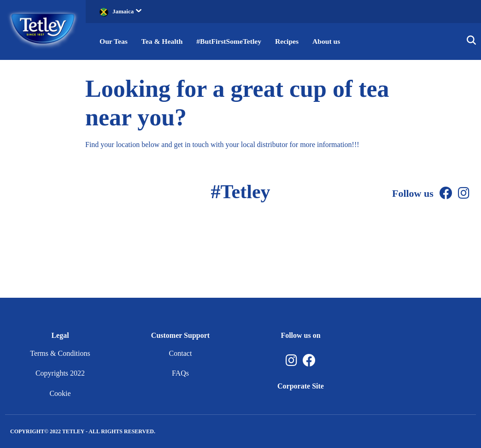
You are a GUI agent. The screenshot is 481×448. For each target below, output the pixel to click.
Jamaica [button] (127, 11)
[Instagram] (464, 193)
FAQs (180, 373)
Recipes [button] (291, 41)
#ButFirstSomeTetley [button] (231, 41)
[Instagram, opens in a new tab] (291, 361)
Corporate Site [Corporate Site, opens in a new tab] (301, 386)
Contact (181, 353)
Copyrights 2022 (60, 373)
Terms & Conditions (60, 353)
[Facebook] (446, 193)
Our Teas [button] (114, 41)
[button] (471, 41)
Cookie (60, 393)
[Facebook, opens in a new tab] (309, 361)
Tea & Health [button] (163, 41)
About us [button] (331, 41)
